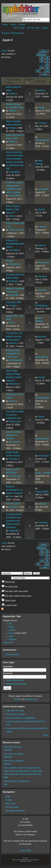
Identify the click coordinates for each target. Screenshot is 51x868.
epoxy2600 (14, 196)
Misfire (11, 633)
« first (43, 51)
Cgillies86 (14, 531)
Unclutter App (31, 699)
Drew (11, 216)
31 (47, 61)
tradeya (12, 128)
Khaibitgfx (8, 757)
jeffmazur (8, 764)
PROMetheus (42, 306)
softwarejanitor (42, 140)
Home (5, 25)
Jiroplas (13, 306)
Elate (6, 777)
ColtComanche (16, 230)
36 (38, 71)
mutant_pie (14, 421)
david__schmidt (43, 473)
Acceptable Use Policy (15, 811)
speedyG (42, 504)
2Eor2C (42, 210)
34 (42, 68)
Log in (4, 51)
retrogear (42, 276)
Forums (13, 25)
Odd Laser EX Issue (15, 711)
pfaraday (13, 281)
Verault (41, 377)
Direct (17, 699)
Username (8, 666)
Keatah (41, 108)
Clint (11, 323)
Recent (22, 25)
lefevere (42, 245)
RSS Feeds (10, 804)
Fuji (11, 496)
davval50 (13, 507)
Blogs (8, 796)
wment (12, 401)
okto (6, 784)
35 (47, 68)
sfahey (41, 417)
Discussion (17, 33)
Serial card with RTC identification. (21, 718)
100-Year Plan (33, 28)
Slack (11, 636)
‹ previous (43, 53)
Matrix (11, 627)
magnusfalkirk (42, 492)
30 (42, 61)
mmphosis (43, 523)
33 (47, 64)
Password (8, 673)
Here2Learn (44, 263)
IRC (10, 624)
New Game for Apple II (16, 714)
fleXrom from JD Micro (13, 761)
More (46, 735)
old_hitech (14, 442)
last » (46, 74)
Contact (45, 28)
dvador (12, 94)
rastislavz (13, 459)
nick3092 (8, 750)
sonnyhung (14, 476)
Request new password (16, 684)
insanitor (42, 227)
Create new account (15, 680)
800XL (12, 142)
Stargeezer (14, 264)
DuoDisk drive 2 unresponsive (17, 781)
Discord (12, 630)
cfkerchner (14, 384)
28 (42, 58)
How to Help (25, 850)
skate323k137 (42, 357)
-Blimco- (13, 111)
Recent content (12, 654)
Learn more (8, 643)
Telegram (13, 639)
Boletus (42, 90)
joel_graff (13, 295)
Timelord (42, 123)
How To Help (19, 28)
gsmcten (13, 343)
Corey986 (14, 172)
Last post (41, 81)
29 (47, 58)
